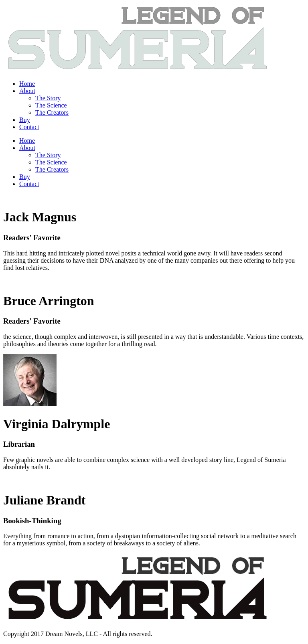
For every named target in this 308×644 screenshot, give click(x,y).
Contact (29, 127)
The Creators (52, 112)
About (27, 91)
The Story (48, 98)
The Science (51, 105)
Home (27, 84)
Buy (25, 120)
